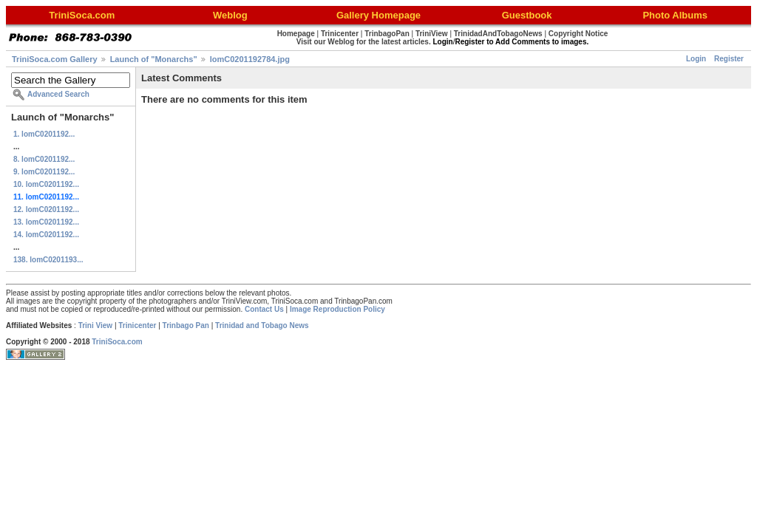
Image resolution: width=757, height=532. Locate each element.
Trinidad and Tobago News (262, 325)
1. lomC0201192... (44, 134)
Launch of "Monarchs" (154, 59)
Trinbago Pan (186, 325)
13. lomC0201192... (46, 222)
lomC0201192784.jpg (250, 59)
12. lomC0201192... (46, 209)
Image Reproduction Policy (337, 309)
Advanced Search (58, 94)
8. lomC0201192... (44, 159)
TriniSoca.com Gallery (55, 59)
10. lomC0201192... (46, 184)
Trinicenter (137, 325)
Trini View (96, 325)
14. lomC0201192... (46, 235)
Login (696, 59)
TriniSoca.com (117, 342)
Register (729, 59)
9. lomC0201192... (44, 172)
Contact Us (264, 309)
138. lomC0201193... (48, 260)
